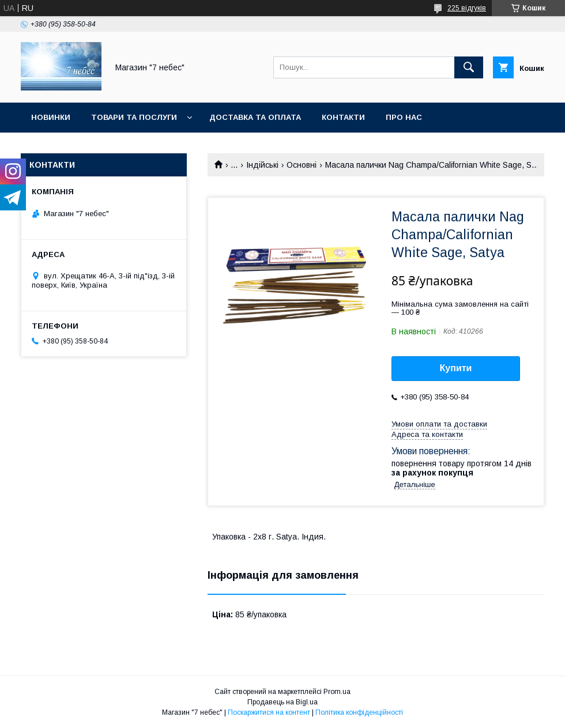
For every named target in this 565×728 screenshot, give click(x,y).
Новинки (51, 117)
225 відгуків (467, 8)
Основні (302, 165)
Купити (456, 368)
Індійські (262, 165)
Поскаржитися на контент (269, 712)
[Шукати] (469, 67)
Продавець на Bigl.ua (282, 702)
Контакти (343, 117)
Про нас (404, 117)
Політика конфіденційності (359, 712)
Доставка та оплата (255, 117)
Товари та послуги (134, 117)
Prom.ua (337, 692)
